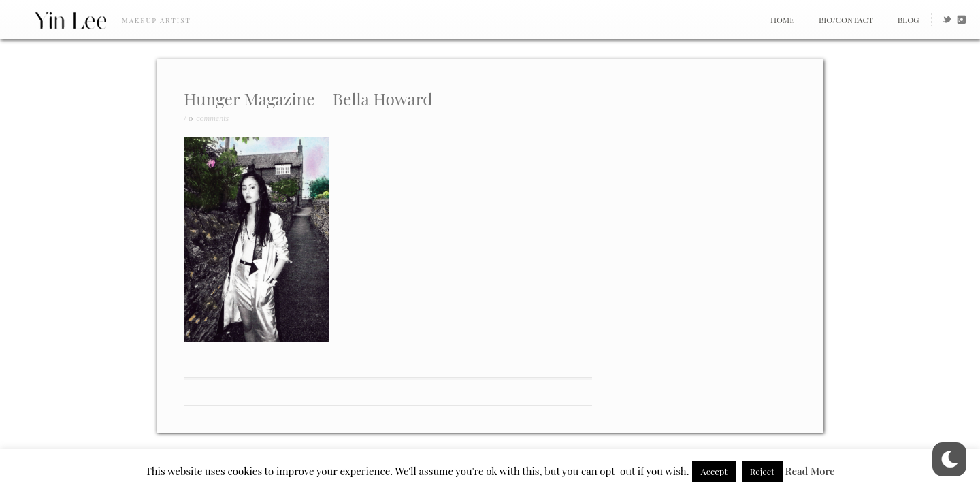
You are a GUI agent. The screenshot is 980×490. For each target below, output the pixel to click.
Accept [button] (714, 471)
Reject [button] (762, 471)
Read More (810, 471)
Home (783, 20)
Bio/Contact (846, 20)
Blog (909, 20)
